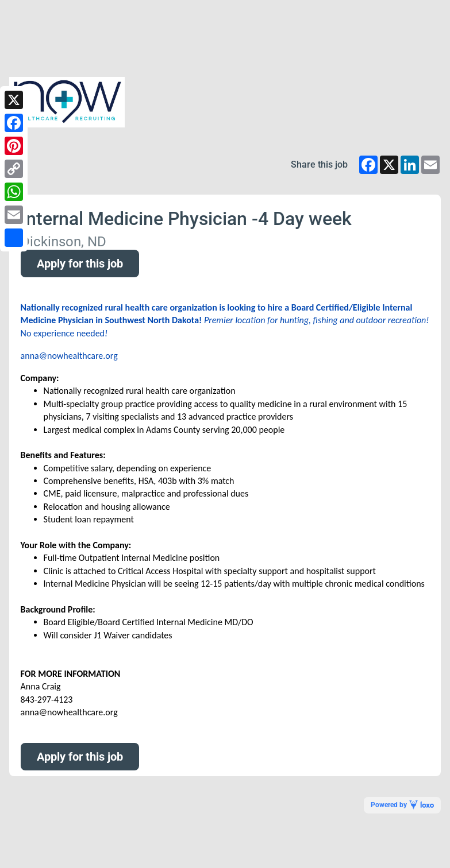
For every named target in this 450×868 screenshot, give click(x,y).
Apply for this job (80, 263)
